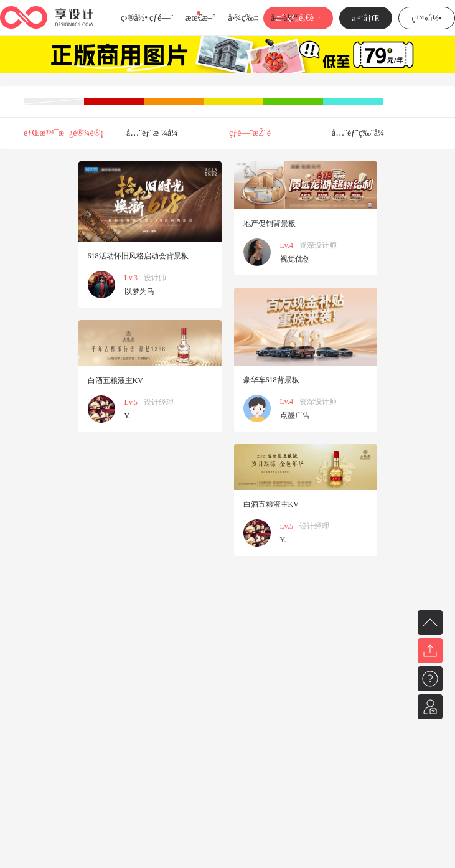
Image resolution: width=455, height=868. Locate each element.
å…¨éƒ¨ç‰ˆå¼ (361, 133)
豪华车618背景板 (271, 380)
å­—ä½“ (284, 18)
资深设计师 (318, 245)
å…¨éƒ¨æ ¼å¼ (156, 133)
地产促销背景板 (270, 224)
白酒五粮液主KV (115, 380)
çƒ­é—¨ (161, 18)
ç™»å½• (427, 18)
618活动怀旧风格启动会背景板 (138, 256)
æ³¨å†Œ (366, 18)
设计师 (155, 278)
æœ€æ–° (200, 18)
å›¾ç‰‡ (243, 18)
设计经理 (159, 402)
